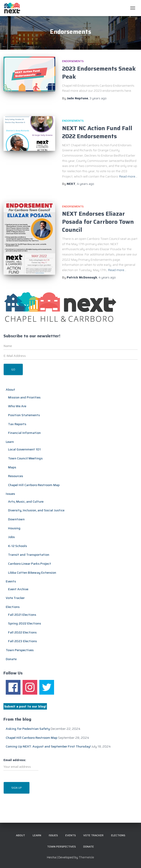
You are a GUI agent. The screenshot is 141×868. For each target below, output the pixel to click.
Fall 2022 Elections (22, 632)
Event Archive (18, 589)
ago (98, 98)
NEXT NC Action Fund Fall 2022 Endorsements (97, 132)
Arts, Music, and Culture (26, 501)
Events (11, 581)
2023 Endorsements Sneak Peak (99, 73)
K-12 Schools (17, 546)
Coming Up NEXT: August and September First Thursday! (48, 746)
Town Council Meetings (25, 458)
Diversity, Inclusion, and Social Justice (36, 510)
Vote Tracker (15, 598)
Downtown (16, 519)
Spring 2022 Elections (24, 623)
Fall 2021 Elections (22, 615)
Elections (13, 607)
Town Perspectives (20, 650)
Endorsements (73, 61)
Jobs (11, 537)
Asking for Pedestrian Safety (28, 729)
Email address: (21, 764)
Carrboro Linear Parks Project (30, 564)
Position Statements (24, 415)
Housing (14, 528)
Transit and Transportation (29, 555)
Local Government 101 (24, 449)
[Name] (70, 346)
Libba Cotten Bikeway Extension (32, 573)
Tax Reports (17, 424)
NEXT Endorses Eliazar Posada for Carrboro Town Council (98, 222)
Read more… (128, 176)
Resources (16, 476)
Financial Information (24, 433)
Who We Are (17, 406)
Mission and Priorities (24, 397)
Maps (12, 467)
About (10, 390)
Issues (10, 494)
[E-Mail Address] (70, 356)
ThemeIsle (86, 857)
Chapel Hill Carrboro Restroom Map (34, 485)
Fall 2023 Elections (22, 641)
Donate (11, 659)
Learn (10, 442)
